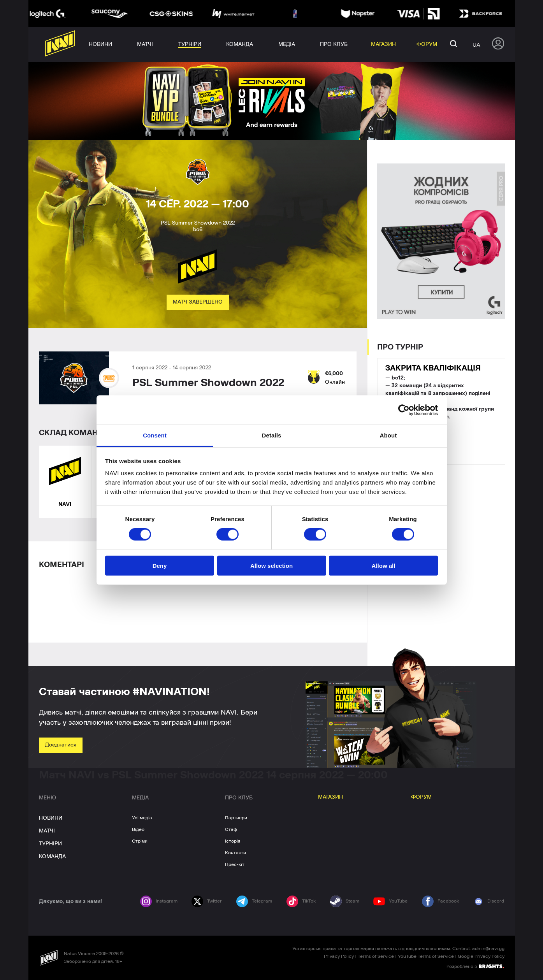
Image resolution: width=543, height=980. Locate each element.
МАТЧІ (47, 831)
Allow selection (271, 566)
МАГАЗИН (330, 797)
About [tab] (388, 435)
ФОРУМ (421, 797)
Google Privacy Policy (481, 956)
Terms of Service (376, 956)
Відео (138, 829)
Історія (233, 841)
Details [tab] (272, 435)
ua (476, 45)
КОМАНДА (52, 857)
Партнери (236, 818)
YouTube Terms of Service (426, 956)
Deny (160, 566)
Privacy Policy (339, 956)
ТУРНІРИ (50, 844)
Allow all (384, 566)
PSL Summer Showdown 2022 (208, 383)
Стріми (140, 841)
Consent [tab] (155, 435)
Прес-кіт (235, 864)
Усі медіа (142, 818)
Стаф (231, 829)
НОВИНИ (51, 818)
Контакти (235, 853)
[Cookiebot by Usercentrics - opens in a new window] (404, 410)
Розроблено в (475, 966)
